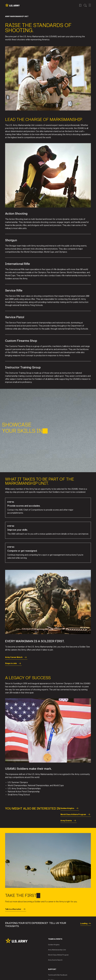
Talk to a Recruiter (16, 909)
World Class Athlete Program (76, 814)
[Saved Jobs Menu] (80, 5)
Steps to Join (13, 663)
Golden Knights (70, 808)
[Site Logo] (27, 941)
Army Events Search (55, 960)
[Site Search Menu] (85, 5)
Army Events (69, 821)
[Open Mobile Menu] (90, 5)
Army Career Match (16, 657)
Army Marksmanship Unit (57, 950)
